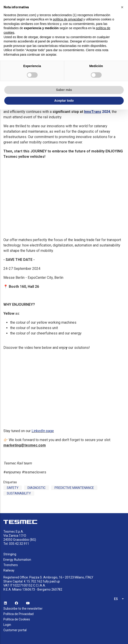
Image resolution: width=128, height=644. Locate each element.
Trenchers (11, 565)
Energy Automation (17, 560)
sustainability (19, 493)
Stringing (10, 554)
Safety (13, 488)
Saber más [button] (64, 90)
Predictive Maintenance (74, 488)
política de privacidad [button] (68, 19)
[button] (122, 7)
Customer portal (15, 630)
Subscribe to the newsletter (23, 609)
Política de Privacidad (18, 614)
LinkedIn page (43, 431)
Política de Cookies (17, 619)
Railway (9, 570)
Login (7, 625)
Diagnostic (37, 488)
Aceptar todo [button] (64, 101)
